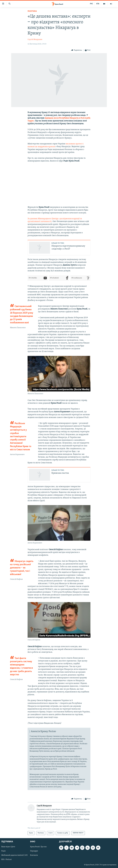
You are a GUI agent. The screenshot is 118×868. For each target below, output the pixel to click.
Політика (32, 11)
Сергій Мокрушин (35, 39)
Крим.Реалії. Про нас (38, 847)
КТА (98, 4)
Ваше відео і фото (8, 847)
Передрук (34, 851)
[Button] (77, 50)
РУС (91, 4)
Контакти (34, 855)
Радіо (4, 851)
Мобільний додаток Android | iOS (14, 855)
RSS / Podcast (6, 859)
